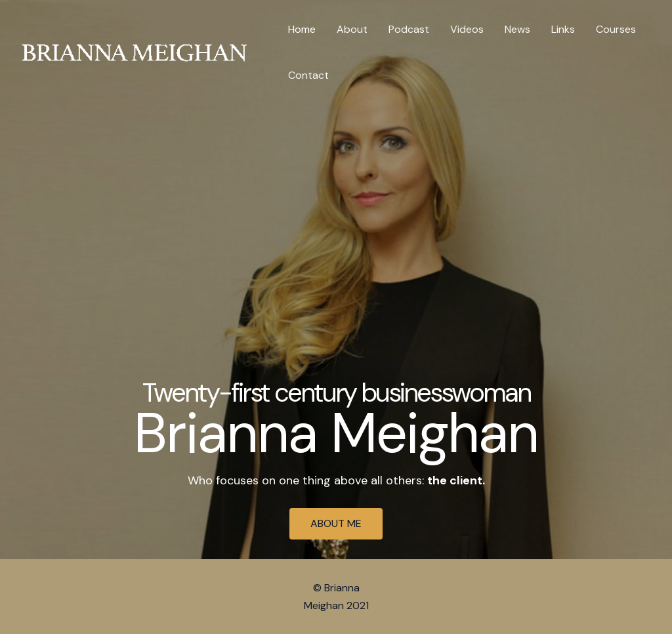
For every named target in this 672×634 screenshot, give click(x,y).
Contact (308, 75)
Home (302, 29)
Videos (467, 29)
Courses (616, 29)
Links (563, 29)
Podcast (409, 29)
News (517, 29)
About (352, 29)
